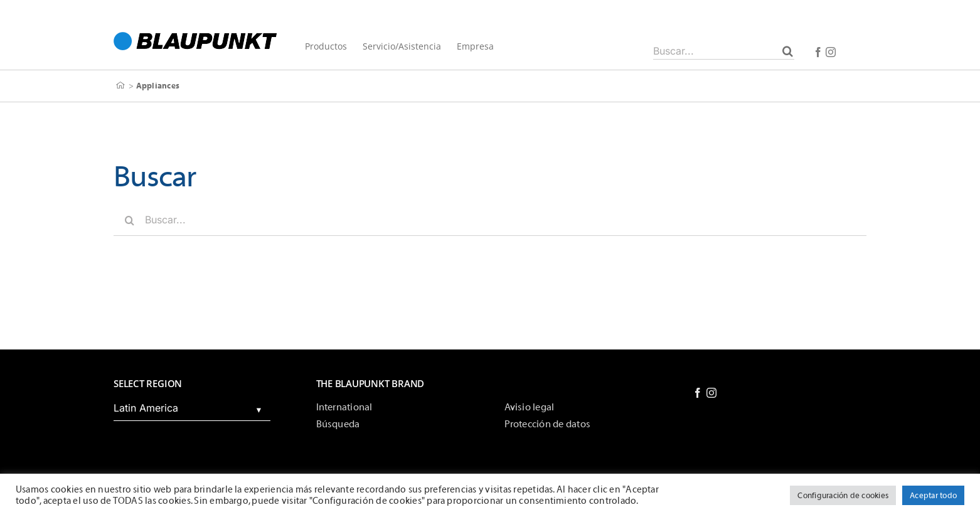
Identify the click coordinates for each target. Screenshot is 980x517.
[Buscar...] (724, 51)
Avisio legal (530, 407)
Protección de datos (548, 424)
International (344, 407)
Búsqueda (338, 424)
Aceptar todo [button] (933, 495)
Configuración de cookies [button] (843, 495)
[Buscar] (788, 51)
